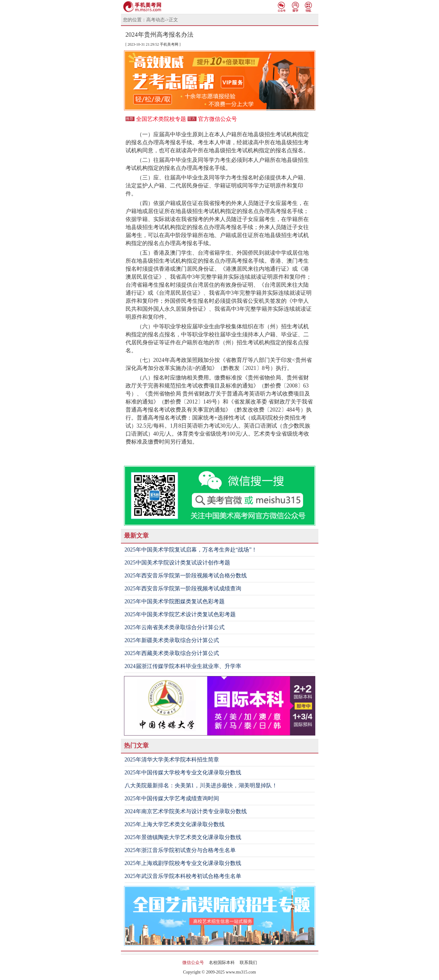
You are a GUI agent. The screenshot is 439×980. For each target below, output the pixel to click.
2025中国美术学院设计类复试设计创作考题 (177, 563)
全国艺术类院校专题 (161, 119)
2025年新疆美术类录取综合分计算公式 (172, 640)
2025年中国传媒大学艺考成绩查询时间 (172, 798)
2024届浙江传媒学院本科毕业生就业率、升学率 (183, 666)
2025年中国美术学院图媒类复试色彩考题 (175, 601)
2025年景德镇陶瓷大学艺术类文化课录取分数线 (183, 837)
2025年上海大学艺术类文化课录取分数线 (175, 824)
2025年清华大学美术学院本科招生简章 (172, 760)
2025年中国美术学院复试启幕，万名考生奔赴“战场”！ (191, 550)
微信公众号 (193, 963)
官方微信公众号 (217, 119)
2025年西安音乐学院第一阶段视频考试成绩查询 (183, 588)
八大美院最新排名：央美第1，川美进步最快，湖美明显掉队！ (201, 785)
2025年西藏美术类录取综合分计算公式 (172, 653)
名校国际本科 (222, 963)
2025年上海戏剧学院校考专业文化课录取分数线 (183, 863)
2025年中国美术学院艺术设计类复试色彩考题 (180, 614)
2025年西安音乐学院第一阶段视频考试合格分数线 (186, 576)
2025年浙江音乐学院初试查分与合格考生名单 (180, 850)
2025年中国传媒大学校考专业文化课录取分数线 (183, 773)
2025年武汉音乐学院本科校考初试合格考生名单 (183, 876)
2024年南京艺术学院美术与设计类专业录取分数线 (186, 811)
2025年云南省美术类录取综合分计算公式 (175, 627)
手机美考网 (169, 44)
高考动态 (155, 20)
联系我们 (248, 963)
